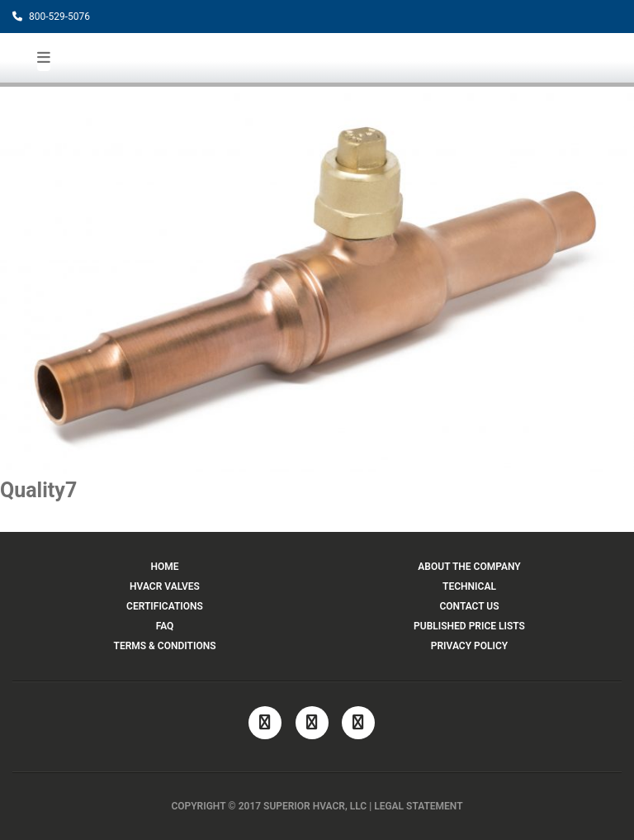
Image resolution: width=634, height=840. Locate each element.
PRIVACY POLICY (469, 646)
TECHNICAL (469, 586)
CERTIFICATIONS (165, 606)
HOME (164, 567)
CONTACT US (469, 606)
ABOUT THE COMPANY (469, 567)
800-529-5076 (51, 17)
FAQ (165, 626)
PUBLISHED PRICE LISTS (469, 626)
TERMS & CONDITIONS (165, 646)
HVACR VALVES (165, 586)
